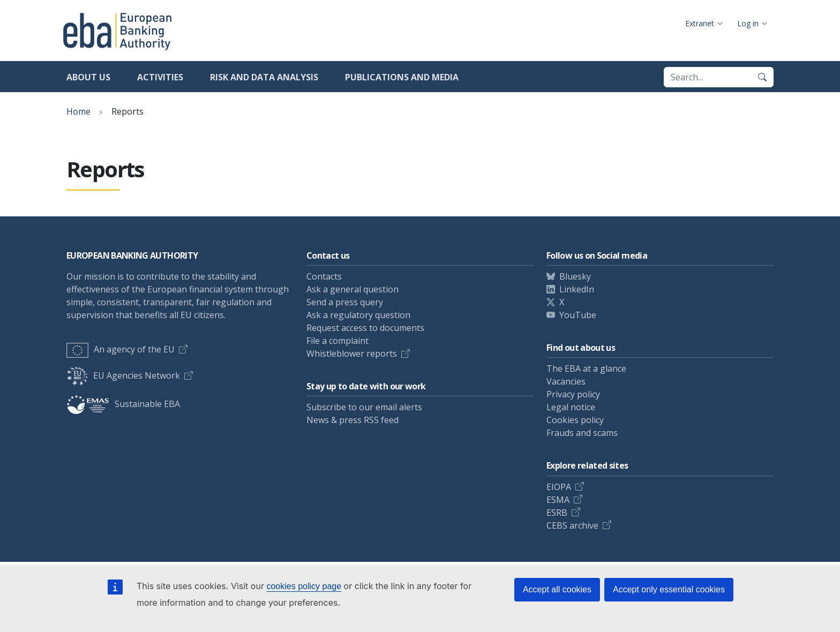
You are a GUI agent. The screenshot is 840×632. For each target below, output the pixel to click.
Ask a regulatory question (358, 315)
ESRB (557, 513)
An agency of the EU (121, 349)
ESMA (558, 500)
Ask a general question (352, 289)
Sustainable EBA (123, 404)
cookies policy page (304, 586)
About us (88, 77)
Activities (160, 77)
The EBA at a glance (586, 368)
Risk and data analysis (264, 77)
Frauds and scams (582, 433)
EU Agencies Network (123, 375)
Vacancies (566, 381)
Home (78, 111)
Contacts (324, 276)
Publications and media (402, 77)
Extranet (700, 23)
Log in (748, 23)
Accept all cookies (557, 589)
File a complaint (337, 341)
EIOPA (559, 487)
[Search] (762, 77)
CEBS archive (572, 525)
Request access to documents (365, 328)
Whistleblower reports (352, 353)
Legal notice (571, 407)
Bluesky (575, 276)
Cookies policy (575, 420)
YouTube (578, 315)
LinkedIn (577, 289)
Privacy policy (573, 394)
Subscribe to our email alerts (364, 407)
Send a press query (345, 302)
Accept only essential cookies (669, 589)
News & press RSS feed (352, 420)
